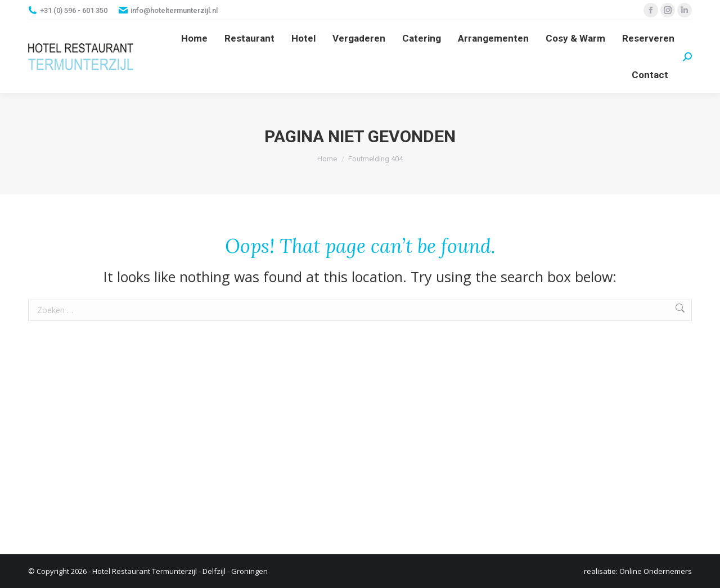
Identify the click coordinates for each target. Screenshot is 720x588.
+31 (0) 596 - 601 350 (74, 10)
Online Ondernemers (656, 571)
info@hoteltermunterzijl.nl (174, 10)
